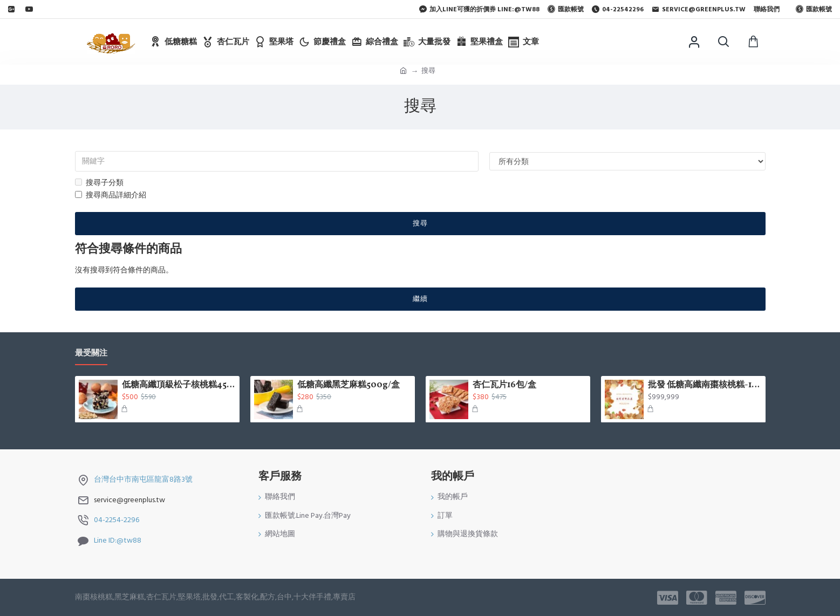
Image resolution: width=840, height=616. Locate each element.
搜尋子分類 (99, 183)
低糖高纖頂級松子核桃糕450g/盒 (179, 385)
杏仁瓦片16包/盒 (504, 385)
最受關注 (91, 354)
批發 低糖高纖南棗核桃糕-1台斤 (705, 385)
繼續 (420, 299)
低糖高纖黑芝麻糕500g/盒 (349, 385)
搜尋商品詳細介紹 (111, 195)
